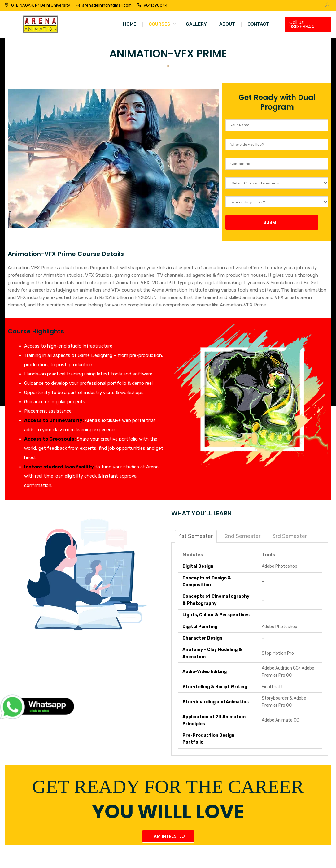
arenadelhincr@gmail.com (107, 5)
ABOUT (227, 24)
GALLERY (196, 24)
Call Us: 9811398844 (302, 24)
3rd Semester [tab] (290, 536)
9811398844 (156, 5)
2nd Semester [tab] (242, 536)
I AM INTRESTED (168, 836)
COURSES (159, 24)
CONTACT (258, 24)
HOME (130, 24)
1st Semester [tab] (196, 536)
